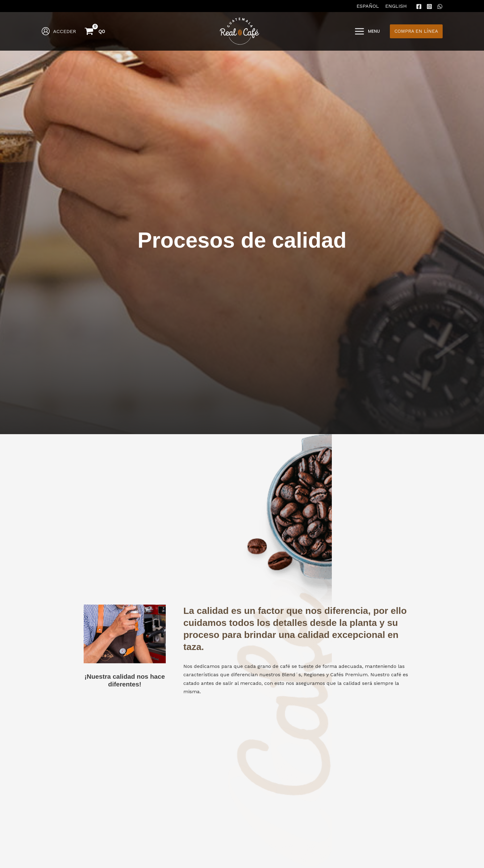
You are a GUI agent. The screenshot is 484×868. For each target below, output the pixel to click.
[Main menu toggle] (367, 31)
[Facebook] (419, 6)
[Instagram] (429, 6)
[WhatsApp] (440, 6)
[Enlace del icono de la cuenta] (59, 31)
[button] (416, 31)
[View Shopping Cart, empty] (95, 31)
